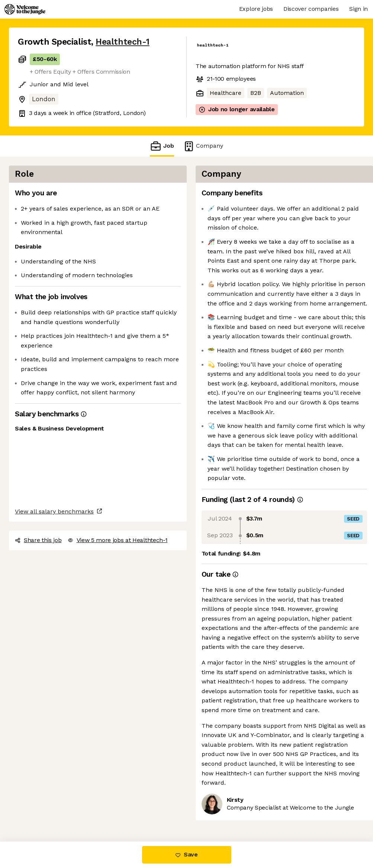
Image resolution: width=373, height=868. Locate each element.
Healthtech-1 (122, 42)
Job (162, 146)
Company (203, 146)
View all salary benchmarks (54, 511)
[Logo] (25, 9)
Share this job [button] (38, 540)
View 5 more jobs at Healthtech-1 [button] (118, 540)
